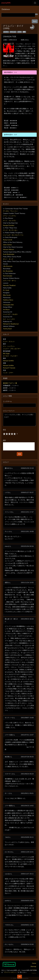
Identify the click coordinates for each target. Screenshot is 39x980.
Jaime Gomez (7, 245)
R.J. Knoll (6, 290)
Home (34, 963)
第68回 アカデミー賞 (10, 383)
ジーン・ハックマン (10, 216)
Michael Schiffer (8, 361)
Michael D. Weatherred (11, 324)
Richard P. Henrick (9, 368)
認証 (4, 440)
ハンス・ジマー (8, 373)
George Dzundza (9, 225)
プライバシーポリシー (10, 972)
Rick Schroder (8, 276)
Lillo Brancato (8, 266)
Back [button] (35, 21)
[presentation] (19, 446)
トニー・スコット (9, 342)
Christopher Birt (8, 305)
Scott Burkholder (9, 254)
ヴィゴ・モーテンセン (10, 230)
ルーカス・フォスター (10, 356)
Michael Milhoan (8, 249)
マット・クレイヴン (10, 221)
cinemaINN (6, 3)
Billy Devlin (7, 295)
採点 (4, 430)
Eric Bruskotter (8, 271)
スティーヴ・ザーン (10, 281)
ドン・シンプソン (9, 346)
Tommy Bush (7, 329)
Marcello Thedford (9, 285)
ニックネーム (7, 401)
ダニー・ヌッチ (8, 259)
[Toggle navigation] (35, 3)
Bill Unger (6, 353)
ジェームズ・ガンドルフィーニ (13, 235)
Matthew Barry (8, 300)
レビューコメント (9, 411)
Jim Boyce (6, 310)
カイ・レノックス (9, 319)
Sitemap (33, 966)
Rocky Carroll (8, 240)
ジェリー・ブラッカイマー (12, 349)
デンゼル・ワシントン (10, 211)
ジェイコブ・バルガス (10, 314)
